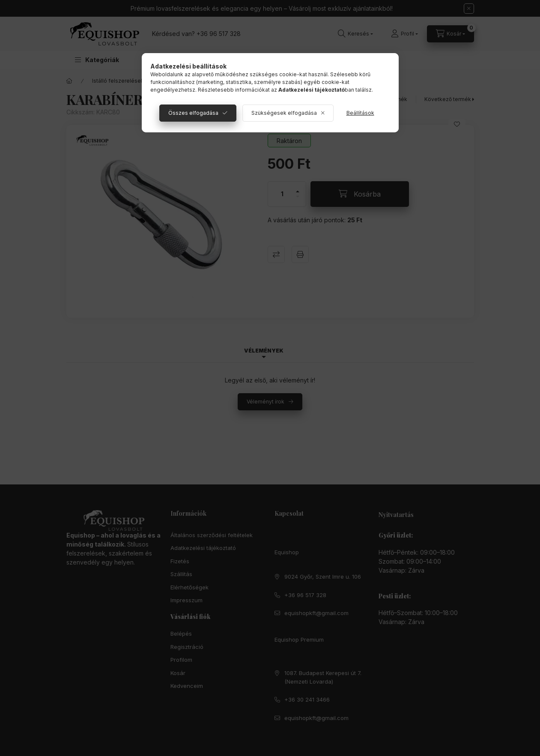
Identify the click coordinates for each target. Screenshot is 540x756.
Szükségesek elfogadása (284, 113)
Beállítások (360, 113)
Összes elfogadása (193, 113)
